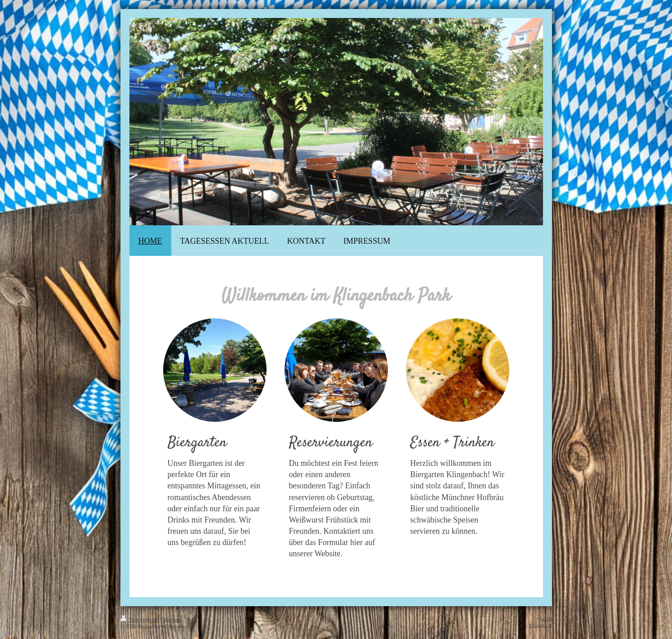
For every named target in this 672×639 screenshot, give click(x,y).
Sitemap (172, 620)
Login (546, 618)
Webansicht (540, 625)
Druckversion (140, 620)
